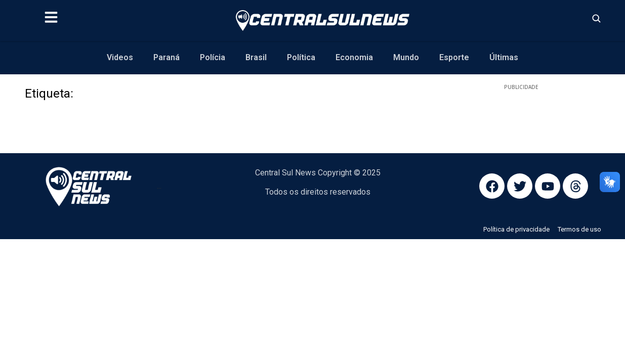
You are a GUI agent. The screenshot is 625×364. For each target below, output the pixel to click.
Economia (354, 57)
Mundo (406, 57)
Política (301, 57)
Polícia (213, 57)
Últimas (504, 57)
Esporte (454, 57)
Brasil (256, 57)
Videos (120, 57)
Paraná (166, 57)
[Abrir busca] (596, 18)
